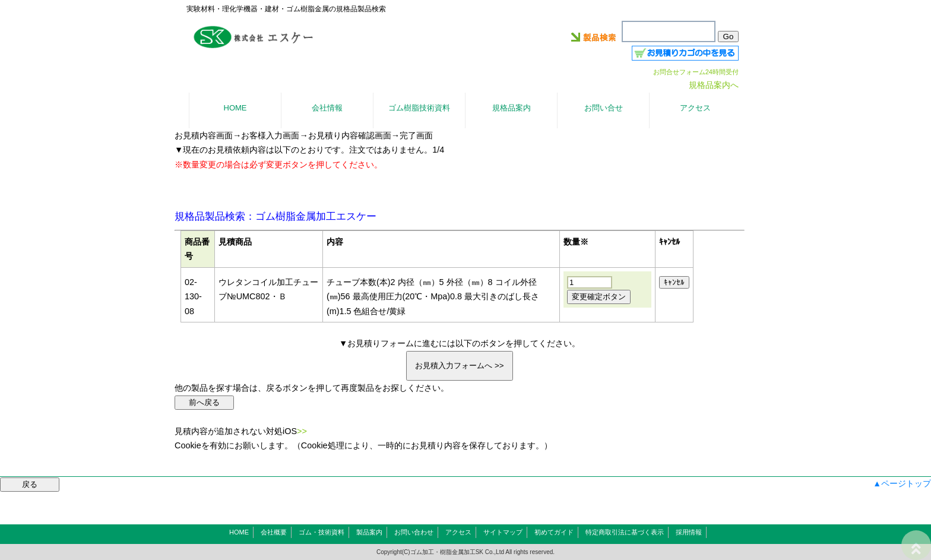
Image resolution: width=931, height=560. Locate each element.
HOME (239, 532)
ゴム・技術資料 (322, 532)
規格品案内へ (714, 85)
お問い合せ (604, 108)
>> (302, 431)
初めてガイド (554, 532)
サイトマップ (503, 532)
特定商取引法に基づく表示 (625, 532)
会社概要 (274, 532)
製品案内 (369, 532)
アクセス (458, 532)
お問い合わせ (414, 532)
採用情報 (689, 532)
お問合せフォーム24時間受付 (696, 72)
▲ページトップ (902, 483)
